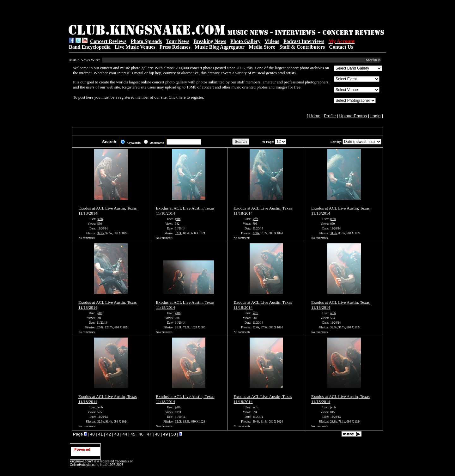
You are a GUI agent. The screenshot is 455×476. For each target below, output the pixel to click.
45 (133, 434)
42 (109, 434)
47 (149, 434)
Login (376, 116)
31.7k (334, 233)
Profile (330, 116)
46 (141, 434)
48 (157, 434)
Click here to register (186, 97)
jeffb (100, 219)
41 (100, 434)
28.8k (334, 422)
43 (117, 434)
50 (174, 434)
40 (92, 434)
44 (125, 434)
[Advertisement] (149, 13)
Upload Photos (353, 116)
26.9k (178, 327)
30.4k (256, 422)
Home (315, 116)
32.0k (101, 233)
